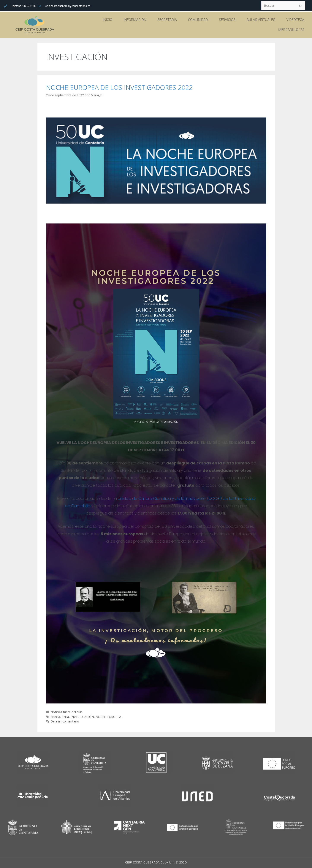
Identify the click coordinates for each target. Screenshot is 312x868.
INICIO (109, 20)
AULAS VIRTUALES (262, 20)
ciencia (55, 717)
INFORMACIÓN (136, 20)
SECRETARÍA (168, 20)
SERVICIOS (228, 20)
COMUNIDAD (199, 20)
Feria (65, 717)
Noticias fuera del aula (67, 712)
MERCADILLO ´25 (291, 30)
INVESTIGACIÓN (82, 717)
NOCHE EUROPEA (108, 717)
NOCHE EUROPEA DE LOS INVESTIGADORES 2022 (119, 87)
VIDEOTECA (295, 20)
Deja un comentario (65, 721)
